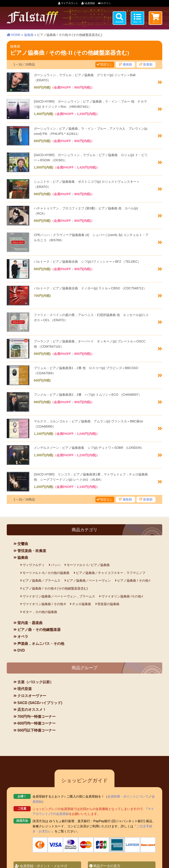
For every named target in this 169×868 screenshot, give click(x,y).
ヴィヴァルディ (34, 564)
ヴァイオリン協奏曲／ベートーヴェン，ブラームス (59, 596)
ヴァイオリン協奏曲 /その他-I (122, 596)
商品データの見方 (107, 860)
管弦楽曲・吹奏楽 (32, 550)
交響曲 (23, 543)
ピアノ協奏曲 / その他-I (134, 580)
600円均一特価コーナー (37, 723)
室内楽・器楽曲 (30, 622)
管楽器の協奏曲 (108, 603)
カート (156, 22)
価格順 (127, 64)
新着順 (148, 64)
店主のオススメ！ (32, 709)
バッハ (56, 564)
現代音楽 (25, 688)
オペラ (23, 636)
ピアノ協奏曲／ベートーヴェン (89, 580)
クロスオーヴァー (32, 695)
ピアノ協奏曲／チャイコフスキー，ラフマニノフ (111, 572)
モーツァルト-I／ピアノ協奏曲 (88, 564)
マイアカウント (70, 3)
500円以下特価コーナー (37, 730)
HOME (16, 34)
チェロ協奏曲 (82, 603)
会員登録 (90, 3)
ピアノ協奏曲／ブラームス (41, 580)
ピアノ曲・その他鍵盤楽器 (39, 629)
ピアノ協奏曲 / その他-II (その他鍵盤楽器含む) (55, 588)
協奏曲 (29, 34)
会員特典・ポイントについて (128, 790)
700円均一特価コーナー (37, 716)
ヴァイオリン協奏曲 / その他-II (44, 603)
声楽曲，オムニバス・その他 (41, 643)
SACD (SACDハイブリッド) (40, 702)
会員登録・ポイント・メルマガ (43, 860)
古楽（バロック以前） (35, 681)
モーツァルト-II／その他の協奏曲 (46, 572)
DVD (21, 650)
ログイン (106, 3)
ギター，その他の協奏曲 (40, 611)
